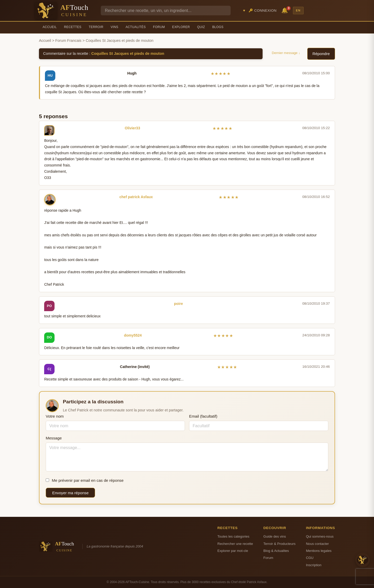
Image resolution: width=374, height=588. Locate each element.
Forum (159, 27)
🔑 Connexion (263, 11)
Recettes (73, 27)
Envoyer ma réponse (70, 493)
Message (54, 438)
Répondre (321, 54)
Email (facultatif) (203, 416)
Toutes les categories (233, 536)
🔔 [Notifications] (285, 10)
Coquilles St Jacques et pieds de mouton (128, 54)
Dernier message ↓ (286, 53)
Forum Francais (68, 41)
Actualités (136, 27)
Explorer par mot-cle (233, 551)
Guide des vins (275, 536)
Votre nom (55, 416)
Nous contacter (317, 544)
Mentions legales (319, 551)
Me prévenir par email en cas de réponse (85, 480)
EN (298, 10)
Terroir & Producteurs (279, 544)
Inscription (314, 565)
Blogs (218, 27)
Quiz (201, 27)
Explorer (181, 27)
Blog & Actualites (276, 551)
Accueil (50, 27)
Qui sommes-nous (320, 536)
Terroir (96, 27)
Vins (114, 27)
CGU (310, 558)
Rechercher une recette (235, 544)
